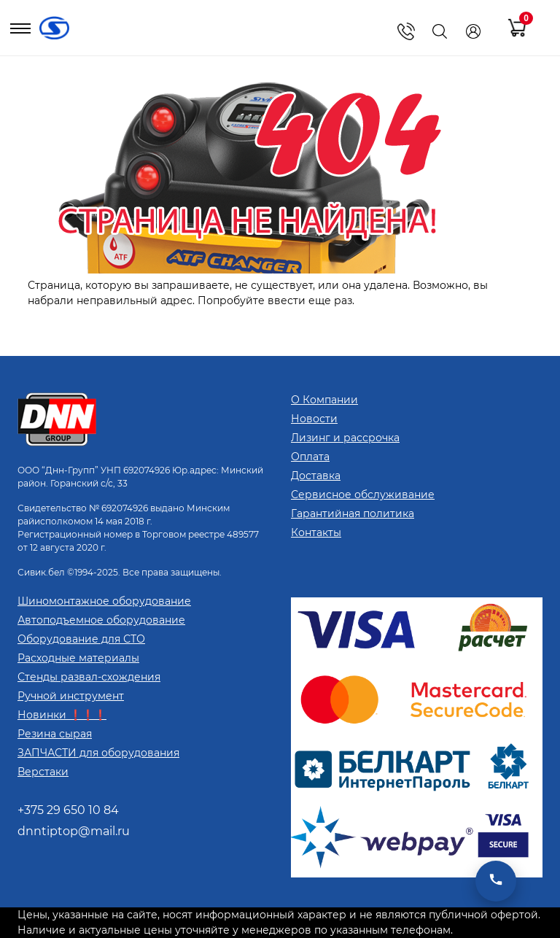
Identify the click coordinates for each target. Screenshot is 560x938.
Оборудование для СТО (81, 639)
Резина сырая (55, 734)
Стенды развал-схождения (89, 677)
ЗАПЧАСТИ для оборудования (98, 753)
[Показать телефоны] (406, 31)
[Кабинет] (473, 31)
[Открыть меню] (20, 31)
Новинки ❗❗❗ (62, 715)
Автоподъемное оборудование (101, 620)
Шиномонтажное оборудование (104, 601)
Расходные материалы (78, 658)
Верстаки (43, 772)
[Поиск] (440, 31)
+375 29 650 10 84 (68, 810)
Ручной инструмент (71, 696)
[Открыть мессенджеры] (496, 881)
